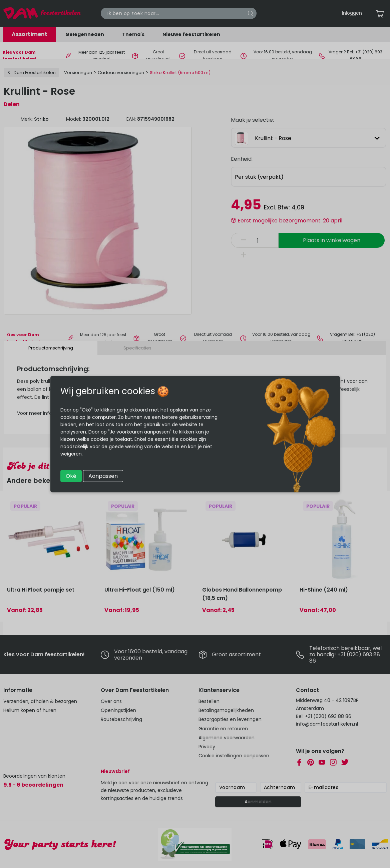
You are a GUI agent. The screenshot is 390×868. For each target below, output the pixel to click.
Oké (71, 476)
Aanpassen (103, 476)
